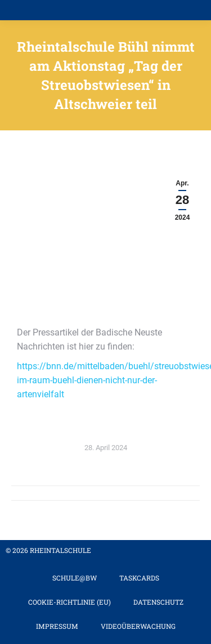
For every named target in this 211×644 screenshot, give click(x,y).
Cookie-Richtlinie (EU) (69, 602)
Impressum (57, 626)
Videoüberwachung (138, 626)
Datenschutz (158, 602)
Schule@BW (75, 578)
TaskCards (139, 578)
